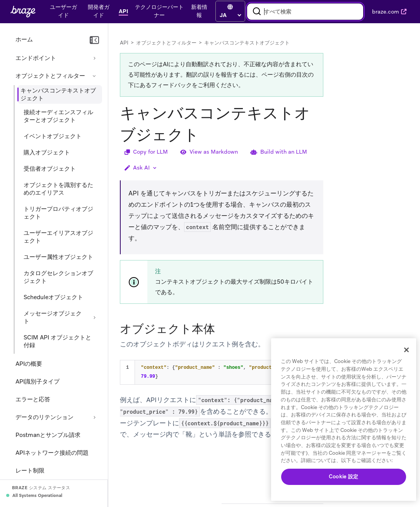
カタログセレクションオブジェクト (58, 277)
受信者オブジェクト (50, 169)
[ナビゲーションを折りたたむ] (94, 40)
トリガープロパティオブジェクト (58, 213)
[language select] (230, 15)
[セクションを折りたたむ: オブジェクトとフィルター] (94, 76)
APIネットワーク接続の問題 (52, 453)
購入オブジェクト (47, 152)
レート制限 (30, 471)
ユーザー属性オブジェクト (58, 257)
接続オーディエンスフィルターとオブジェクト (58, 116)
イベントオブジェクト (53, 136)
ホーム (24, 39)
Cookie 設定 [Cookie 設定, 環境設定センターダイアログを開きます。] (344, 477)
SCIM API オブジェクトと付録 (57, 341)
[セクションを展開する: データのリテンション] (94, 417)
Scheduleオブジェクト (53, 297)
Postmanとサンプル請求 (48, 435)
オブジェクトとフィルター (50, 76)
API (124, 43)
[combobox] (305, 12)
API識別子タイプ (38, 382)
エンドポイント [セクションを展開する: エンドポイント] (36, 58)
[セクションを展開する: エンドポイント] (94, 58)
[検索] (257, 12)
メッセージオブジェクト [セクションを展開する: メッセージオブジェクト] (53, 317)
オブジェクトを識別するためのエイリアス (58, 189)
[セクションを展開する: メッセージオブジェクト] (94, 317)
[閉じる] (406, 350)
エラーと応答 (33, 399)
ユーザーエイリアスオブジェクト (58, 237)
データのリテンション (44, 417)
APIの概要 (29, 364)
